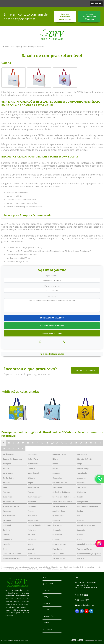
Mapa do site (48, 629)
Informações (48, 616)
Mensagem (52, 296)
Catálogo (47, 610)
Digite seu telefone (52, 286)
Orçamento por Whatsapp (52, 326)
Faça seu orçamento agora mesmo (65, 17)
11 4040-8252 (81, 595)
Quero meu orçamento (85, 370)
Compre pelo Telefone (52, 333)
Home (45, 577)
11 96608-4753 (82, 600)
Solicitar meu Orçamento (52, 318)
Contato (46, 623)
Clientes (46, 603)
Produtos (47, 590)
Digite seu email (52, 276)
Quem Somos (48, 584)
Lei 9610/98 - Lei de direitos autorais (55, 569)
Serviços (46, 597)
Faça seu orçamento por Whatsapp (89, 17)
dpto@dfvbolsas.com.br (86, 605)
